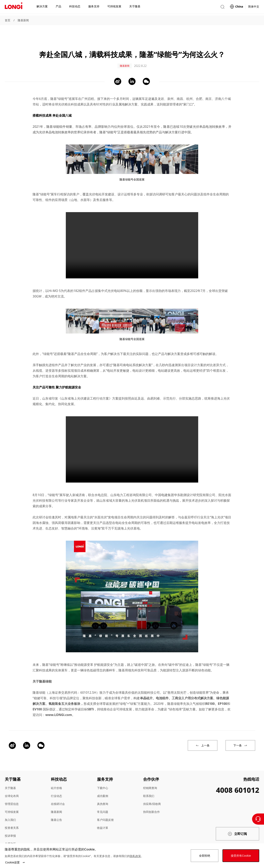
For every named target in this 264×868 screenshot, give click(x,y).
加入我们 (10, 808)
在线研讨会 (58, 792)
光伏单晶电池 (49, 121)
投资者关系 (12, 816)
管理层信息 (12, 792)
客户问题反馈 (105, 808)
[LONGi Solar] (14, 8)
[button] (222, 8)
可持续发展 (12, 800)
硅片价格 (56, 777)
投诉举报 (10, 824)
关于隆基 (10, 777)
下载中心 (103, 777)
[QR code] (227, 839)
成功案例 (103, 785)
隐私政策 (135, 856)
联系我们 (149, 785)
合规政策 (10, 832)
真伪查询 (103, 792)
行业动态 (56, 785)
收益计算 (103, 816)
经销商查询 (150, 777)
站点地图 (10, 840)
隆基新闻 (23, 20)
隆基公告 (56, 808)
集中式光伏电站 (109, 279)
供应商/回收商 (152, 792)
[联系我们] (258, 819)
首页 (8, 20)
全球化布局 (12, 785)
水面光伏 (101, 506)
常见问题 (103, 800)
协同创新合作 (151, 800)
